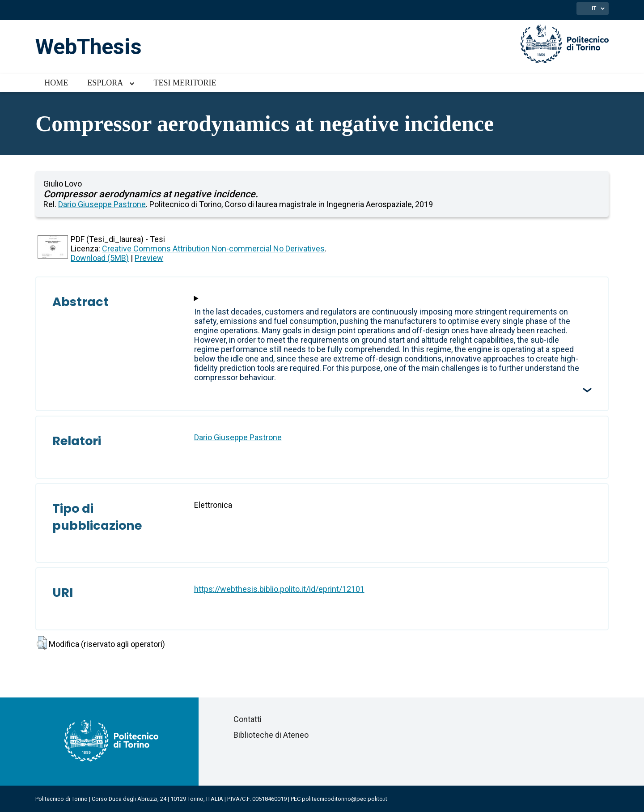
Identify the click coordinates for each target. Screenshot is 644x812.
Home (56, 83)
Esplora (105, 83)
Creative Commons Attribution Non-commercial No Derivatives (213, 249)
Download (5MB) (100, 258)
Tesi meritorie (185, 83)
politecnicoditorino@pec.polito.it (345, 799)
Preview (149, 258)
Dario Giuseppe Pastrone (102, 204)
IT (594, 8)
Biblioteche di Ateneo (271, 735)
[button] (42, 643)
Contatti (248, 719)
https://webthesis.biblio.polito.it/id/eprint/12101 (279, 589)
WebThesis (89, 47)
